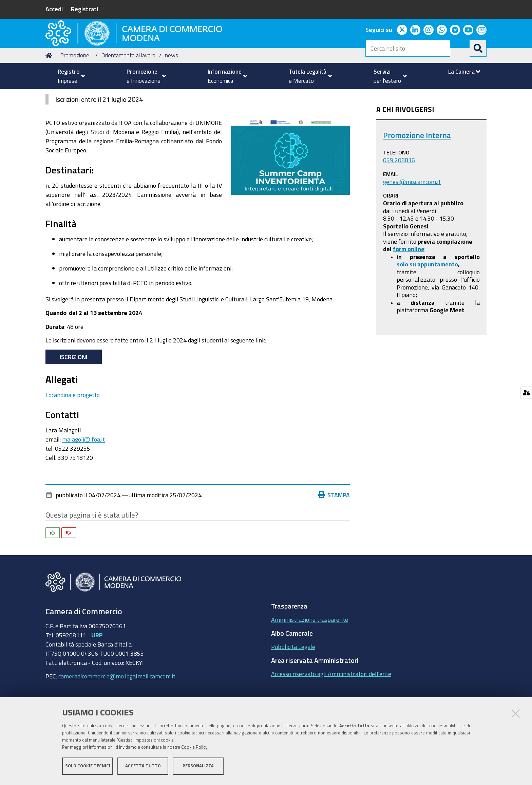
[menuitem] (69, 76)
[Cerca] (478, 48)
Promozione (75, 96)
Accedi (54, 9)
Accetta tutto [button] (143, 767)
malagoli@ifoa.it (83, 480)
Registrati (84, 9)
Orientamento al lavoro (128, 96)
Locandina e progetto (73, 436)
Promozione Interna (417, 176)
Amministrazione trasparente (310, 660)
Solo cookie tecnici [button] (88, 767)
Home (50, 96)
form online (409, 290)
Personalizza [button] (198, 767)
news (172, 96)
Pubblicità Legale (293, 688)
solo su (407, 305)
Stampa (334, 536)
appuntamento (438, 305)
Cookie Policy (194, 749)
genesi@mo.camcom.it (412, 222)
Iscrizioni (73, 398)
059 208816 (399, 201)
